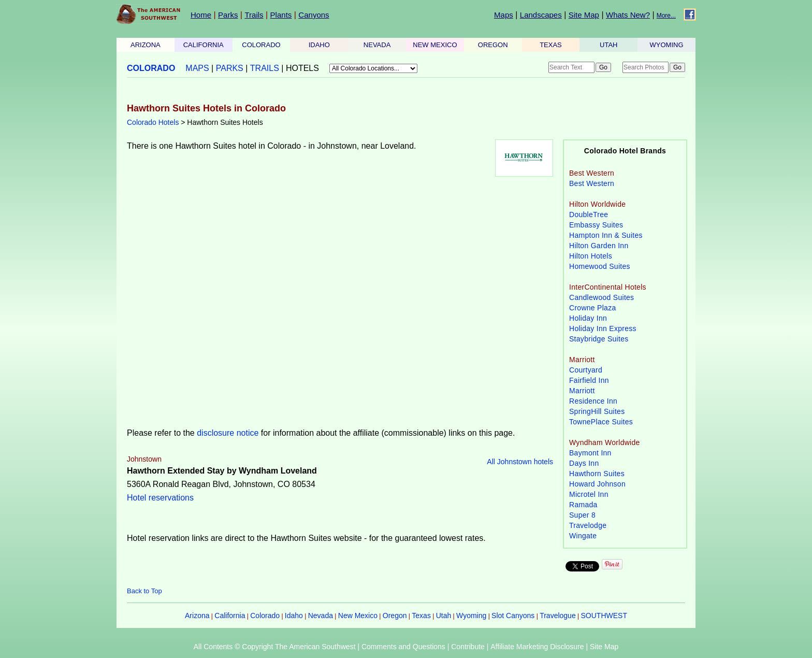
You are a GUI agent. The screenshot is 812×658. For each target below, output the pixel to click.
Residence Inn (593, 401)
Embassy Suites (596, 225)
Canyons (314, 15)
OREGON (493, 45)
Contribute (468, 647)
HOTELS (302, 68)
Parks (228, 15)
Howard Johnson (597, 484)
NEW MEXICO (435, 45)
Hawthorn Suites (597, 474)
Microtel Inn (589, 494)
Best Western (592, 183)
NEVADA (377, 45)
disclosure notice (228, 433)
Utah (444, 616)
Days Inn (584, 463)
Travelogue (558, 616)
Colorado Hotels (153, 122)
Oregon (395, 616)
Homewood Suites (600, 266)
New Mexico (358, 616)
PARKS (230, 68)
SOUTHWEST (604, 616)
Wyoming (471, 616)
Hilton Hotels (591, 256)
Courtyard (586, 370)
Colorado (265, 616)
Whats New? (628, 15)
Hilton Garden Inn (599, 246)
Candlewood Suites (601, 297)
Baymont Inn (590, 453)
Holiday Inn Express (603, 328)
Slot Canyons (513, 616)
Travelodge (588, 525)
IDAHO (319, 45)
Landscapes (541, 15)
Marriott (582, 391)
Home (201, 15)
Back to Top (144, 591)
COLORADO (261, 45)
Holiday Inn (588, 318)
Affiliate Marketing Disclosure (537, 647)
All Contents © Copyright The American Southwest (275, 647)
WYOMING (667, 45)
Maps (504, 15)
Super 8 (582, 515)
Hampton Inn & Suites (606, 235)
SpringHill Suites (597, 411)
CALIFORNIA (204, 45)
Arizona (197, 616)
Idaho (294, 616)
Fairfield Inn (589, 380)
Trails (254, 15)
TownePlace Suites (601, 422)
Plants (281, 15)
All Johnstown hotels (520, 462)
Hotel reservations (160, 498)
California (230, 616)
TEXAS (551, 45)
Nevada (321, 616)
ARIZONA (146, 45)
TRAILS (265, 68)
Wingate (583, 536)
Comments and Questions (403, 647)
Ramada (583, 505)
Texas (421, 616)
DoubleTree (589, 214)
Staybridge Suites (599, 339)
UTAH (608, 45)
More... (666, 16)
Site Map (584, 15)
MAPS (197, 68)
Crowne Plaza (593, 308)
